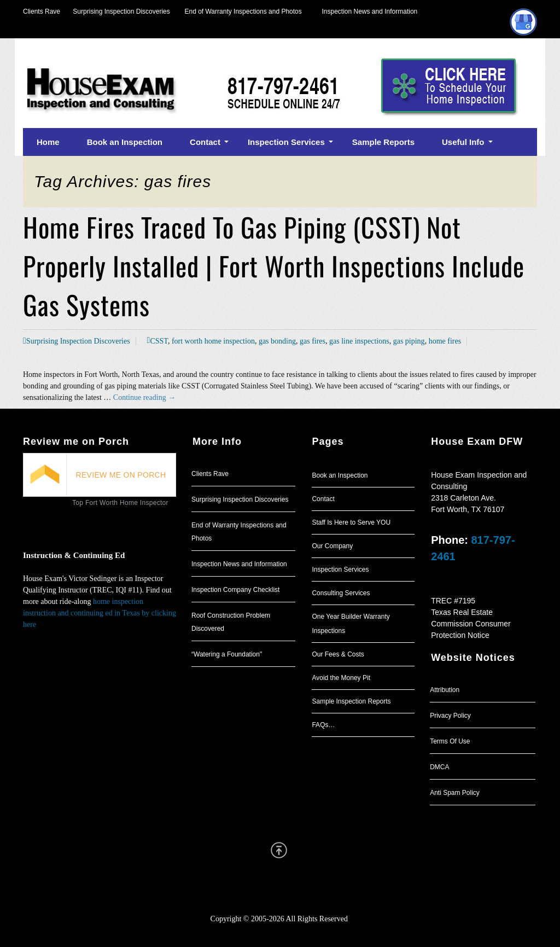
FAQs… (323, 725)
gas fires (313, 341)
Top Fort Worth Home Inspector (120, 503)
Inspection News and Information (369, 11)
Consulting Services (341, 593)
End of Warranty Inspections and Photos (246, 11)
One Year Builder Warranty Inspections (351, 624)
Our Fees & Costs (338, 654)
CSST (159, 341)
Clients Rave (42, 11)
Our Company (332, 546)
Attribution (445, 690)
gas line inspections (359, 341)
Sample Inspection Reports (351, 701)
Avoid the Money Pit (341, 678)
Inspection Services (340, 570)
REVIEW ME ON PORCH (121, 475)
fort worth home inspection (213, 341)
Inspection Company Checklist (235, 590)
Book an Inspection (340, 475)
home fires (445, 341)
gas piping (409, 341)
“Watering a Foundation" (227, 654)
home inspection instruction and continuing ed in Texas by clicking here (100, 613)
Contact (323, 499)
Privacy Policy (450, 716)
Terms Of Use (450, 741)
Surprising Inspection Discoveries (115, 11)
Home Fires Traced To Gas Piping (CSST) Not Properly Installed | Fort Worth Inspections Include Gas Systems (274, 266)
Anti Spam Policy (455, 793)
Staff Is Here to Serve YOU (351, 522)
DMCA (439, 767)
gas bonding (277, 341)
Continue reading (144, 397)
